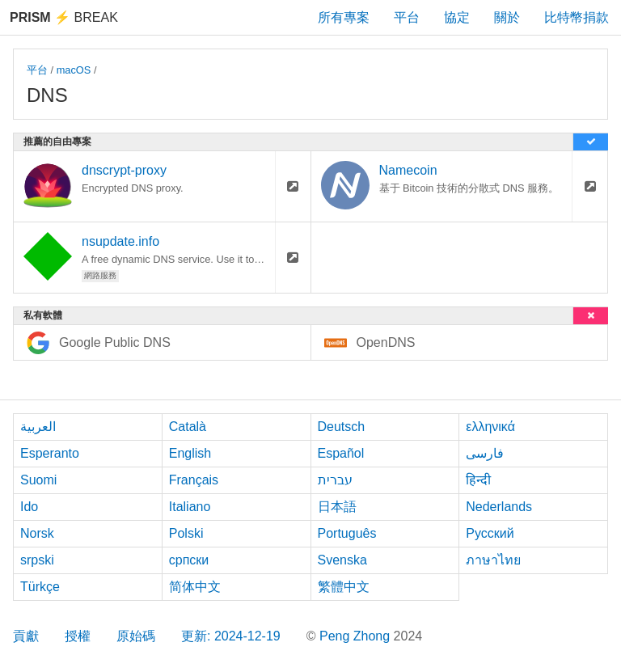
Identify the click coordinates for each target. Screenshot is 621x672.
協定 (457, 17)
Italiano (190, 507)
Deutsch (342, 427)
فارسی (485, 453)
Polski (186, 533)
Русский (490, 533)
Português (347, 533)
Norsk (37, 533)
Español (341, 453)
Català (188, 427)
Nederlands (499, 507)
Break (64, 17)
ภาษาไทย (493, 560)
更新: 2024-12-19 (231, 636)
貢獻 (26, 636)
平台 (407, 17)
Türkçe (40, 587)
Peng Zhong (357, 636)
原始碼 (136, 636)
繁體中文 (344, 587)
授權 (78, 636)
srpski (37, 560)
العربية (38, 427)
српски (189, 560)
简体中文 (195, 587)
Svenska (342, 560)
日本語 (337, 507)
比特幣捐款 (577, 17)
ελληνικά (490, 427)
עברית (335, 480)
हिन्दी (478, 480)
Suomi (38, 480)
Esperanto (50, 453)
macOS (74, 70)
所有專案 (344, 17)
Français (194, 480)
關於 (507, 17)
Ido (29, 507)
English (190, 453)
